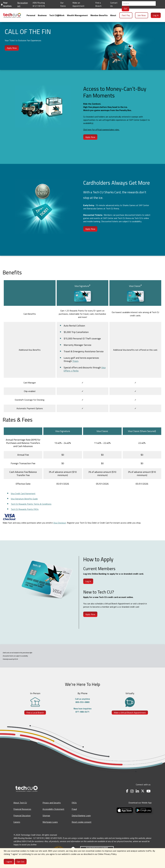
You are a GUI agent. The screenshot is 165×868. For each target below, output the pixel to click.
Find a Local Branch (35, 713)
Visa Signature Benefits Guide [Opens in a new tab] (24, 499)
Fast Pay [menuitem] (126, 15)
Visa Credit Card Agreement (23, 493)
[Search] (139, 3)
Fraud (74, 809)
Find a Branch (98, 4)
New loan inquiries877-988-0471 (82, 710)
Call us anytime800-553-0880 (82, 700)
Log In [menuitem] (156, 15)
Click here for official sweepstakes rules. (101, 130)
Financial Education (22, 816)
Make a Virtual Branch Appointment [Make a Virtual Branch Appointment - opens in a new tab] (130, 713)
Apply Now (12, 48)
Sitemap (46, 816)
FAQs (74, 803)
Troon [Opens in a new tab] (75, 361)
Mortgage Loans (50, 822)
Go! (125, 9)
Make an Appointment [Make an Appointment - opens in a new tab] (78, 4)
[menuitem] (12, 15)
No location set (23, 4)
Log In (88, 581)
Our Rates (63, 4)
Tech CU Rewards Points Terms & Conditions (31, 504)
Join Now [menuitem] (142, 15)
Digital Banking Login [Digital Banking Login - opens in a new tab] (81, 816)
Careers (17, 822)
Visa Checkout (60, 523)
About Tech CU (20, 803)
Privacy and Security (52, 803)
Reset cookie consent (82, 822)
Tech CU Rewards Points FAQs (25, 509)
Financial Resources (22, 809)
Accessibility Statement (53, 809)
